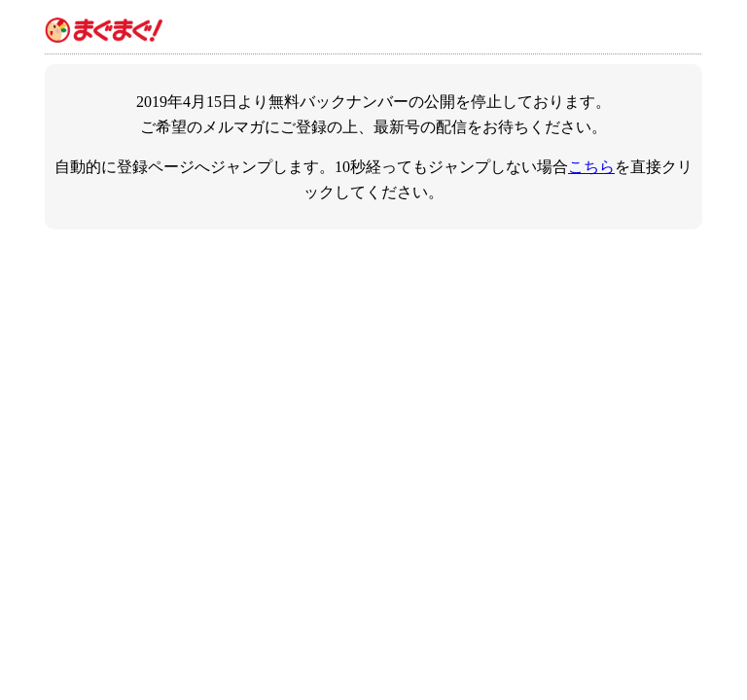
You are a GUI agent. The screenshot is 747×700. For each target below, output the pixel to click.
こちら (591, 167)
